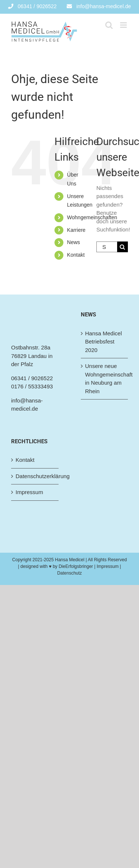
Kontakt (76, 255)
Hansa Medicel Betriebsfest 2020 (104, 342)
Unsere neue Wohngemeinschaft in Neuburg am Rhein (105, 379)
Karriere (76, 230)
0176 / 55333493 (32, 386)
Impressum (29, 492)
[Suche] (123, 247)
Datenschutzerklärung (35, 476)
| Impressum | (107, 566)
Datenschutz (69, 573)
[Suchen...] (107, 247)
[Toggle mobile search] (109, 25)
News (74, 242)
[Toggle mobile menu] (124, 25)
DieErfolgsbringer (76, 566)
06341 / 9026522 (32, 378)
